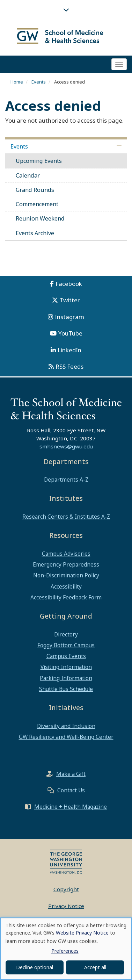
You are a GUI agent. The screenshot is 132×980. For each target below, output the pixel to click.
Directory (66, 634)
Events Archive (35, 233)
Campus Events (66, 656)
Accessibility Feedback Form (66, 597)
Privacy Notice (66, 906)
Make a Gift (71, 774)
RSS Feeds (69, 366)
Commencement (37, 204)
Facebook (69, 284)
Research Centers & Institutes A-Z (66, 517)
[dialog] (66, 949)
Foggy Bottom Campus (66, 645)
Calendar (28, 175)
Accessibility (66, 586)
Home (17, 82)
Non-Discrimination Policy (66, 575)
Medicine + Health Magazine (71, 807)
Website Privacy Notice (82, 933)
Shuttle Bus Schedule (66, 689)
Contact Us (71, 790)
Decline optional (35, 967)
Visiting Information (66, 667)
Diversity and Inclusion (66, 726)
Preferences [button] (65, 951)
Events (39, 82)
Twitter (70, 300)
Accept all (95, 967)
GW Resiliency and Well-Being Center (66, 737)
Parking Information (66, 678)
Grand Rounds (35, 190)
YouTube (70, 333)
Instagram (69, 317)
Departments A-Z (66, 480)
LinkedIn (69, 350)
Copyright (66, 889)
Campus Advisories (66, 554)
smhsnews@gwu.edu (66, 446)
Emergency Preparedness (66, 564)
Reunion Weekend (40, 218)
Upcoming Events (39, 161)
